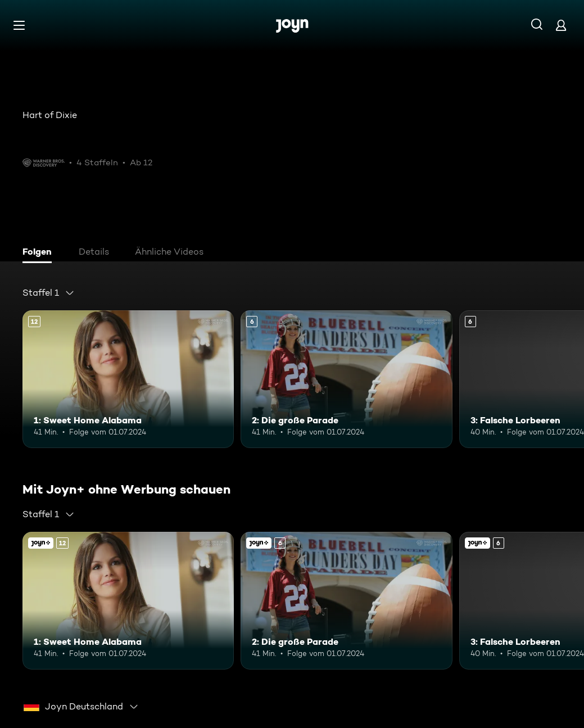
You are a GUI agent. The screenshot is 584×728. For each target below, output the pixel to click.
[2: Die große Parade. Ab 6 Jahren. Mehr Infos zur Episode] (346, 379)
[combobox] (49, 293)
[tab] (40, 253)
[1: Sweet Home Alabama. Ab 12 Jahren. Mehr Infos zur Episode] (128, 379)
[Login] (561, 25)
